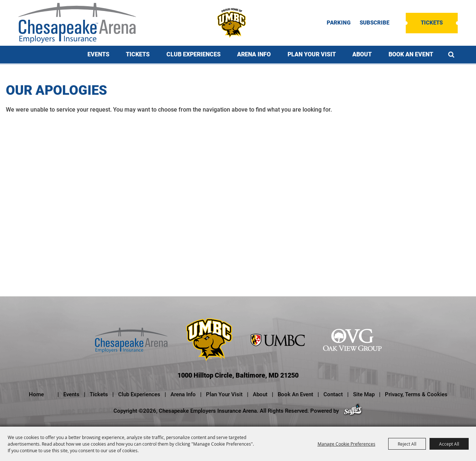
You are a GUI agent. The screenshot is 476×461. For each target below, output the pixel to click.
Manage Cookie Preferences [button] (346, 444)
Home (36, 394)
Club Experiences (194, 54)
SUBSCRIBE (374, 23)
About (362, 54)
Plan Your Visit (312, 54)
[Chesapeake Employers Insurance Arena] (77, 23)
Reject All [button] (407, 444)
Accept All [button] (449, 444)
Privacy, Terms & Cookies (416, 394)
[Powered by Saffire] (353, 411)
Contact (333, 394)
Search (451, 55)
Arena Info (254, 54)
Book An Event (411, 54)
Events (98, 54)
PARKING (339, 23)
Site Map (364, 394)
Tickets (432, 23)
